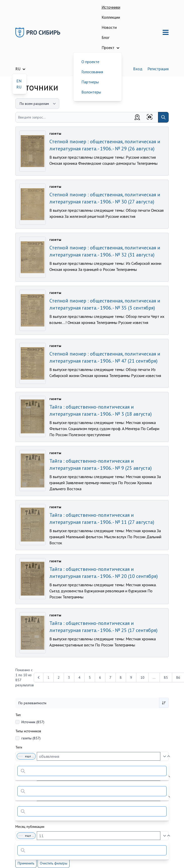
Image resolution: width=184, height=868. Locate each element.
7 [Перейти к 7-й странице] (110, 677)
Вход (138, 69)
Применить (26, 863)
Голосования (92, 72)
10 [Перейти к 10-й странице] (142, 677)
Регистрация (158, 69)
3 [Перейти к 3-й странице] (69, 677)
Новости (109, 27)
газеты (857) (31, 738)
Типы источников (28, 731)
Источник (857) (33, 722)
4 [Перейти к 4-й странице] (79, 677)
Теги (19, 747)
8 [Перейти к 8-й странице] (121, 677)
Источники (111, 7)
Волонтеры (91, 92)
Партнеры (90, 82)
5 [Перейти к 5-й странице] (90, 677)
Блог (105, 37)
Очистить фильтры (54, 863)
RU (19, 87)
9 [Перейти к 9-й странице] (131, 677)
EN (19, 81)
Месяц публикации (30, 827)
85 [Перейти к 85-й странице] (166, 677)
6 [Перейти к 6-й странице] (100, 677)
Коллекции (111, 17)
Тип (18, 715)
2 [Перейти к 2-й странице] (59, 677)
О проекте (90, 62)
